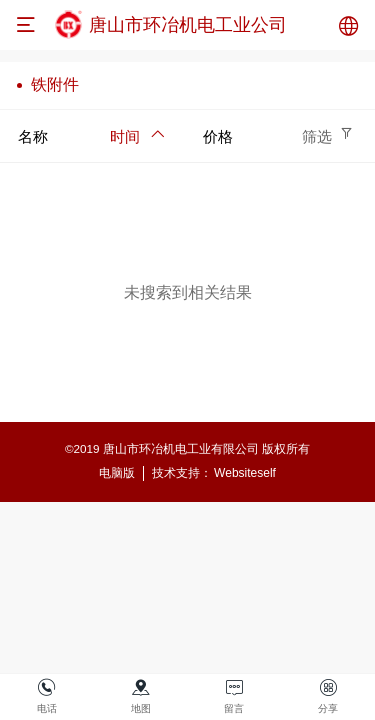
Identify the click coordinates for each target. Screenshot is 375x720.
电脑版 (117, 473)
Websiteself (245, 473)
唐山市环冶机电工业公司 (188, 25)
